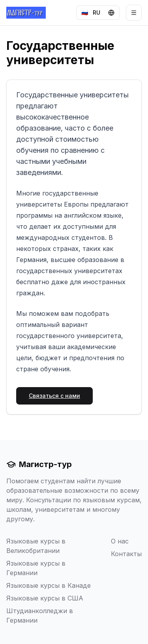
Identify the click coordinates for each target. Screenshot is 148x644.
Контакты (126, 554)
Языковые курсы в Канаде (49, 585)
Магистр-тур (39, 464)
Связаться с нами (54, 396)
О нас (120, 541)
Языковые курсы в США (45, 598)
